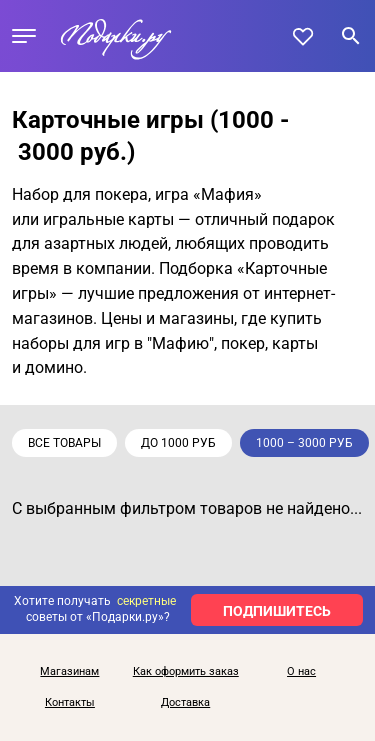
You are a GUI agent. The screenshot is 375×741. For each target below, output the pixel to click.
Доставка (185, 703)
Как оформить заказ (186, 672)
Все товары (64, 443)
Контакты (70, 703)
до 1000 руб (178, 443)
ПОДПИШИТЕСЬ (277, 611)
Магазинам (69, 672)
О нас (301, 672)
